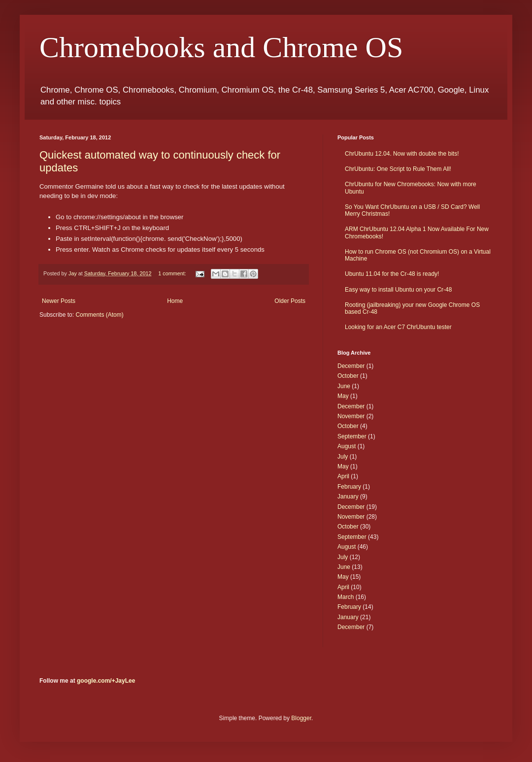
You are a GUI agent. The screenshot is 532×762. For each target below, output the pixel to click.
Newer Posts (59, 301)
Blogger (301, 718)
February (349, 487)
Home (175, 301)
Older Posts (290, 301)
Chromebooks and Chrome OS (221, 47)
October (348, 376)
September (352, 436)
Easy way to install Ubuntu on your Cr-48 (398, 290)
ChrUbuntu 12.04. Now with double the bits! (402, 154)
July (343, 457)
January (348, 497)
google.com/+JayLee (106, 681)
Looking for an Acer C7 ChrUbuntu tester (398, 327)
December (351, 366)
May (343, 396)
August (347, 446)
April (343, 476)
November (351, 416)
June (344, 386)
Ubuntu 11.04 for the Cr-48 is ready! (392, 274)
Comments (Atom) (99, 315)
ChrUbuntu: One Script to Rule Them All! (398, 169)
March (346, 597)
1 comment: (173, 273)
